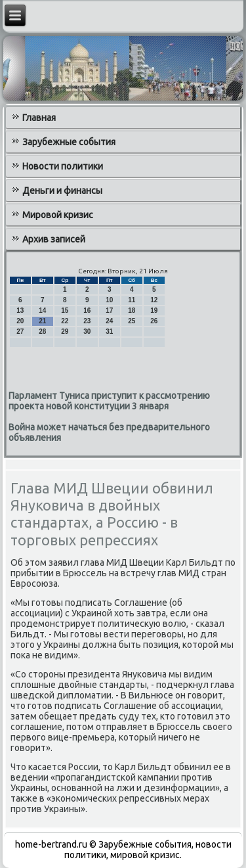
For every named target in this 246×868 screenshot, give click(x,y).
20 (20, 321)
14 (42, 310)
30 (87, 331)
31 (109, 331)
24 (109, 321)
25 (132, 321)
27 (20, 331)
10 (109, 300)
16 (87, 310)
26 (154, 321)
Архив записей (54, 239)
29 (65, 331)
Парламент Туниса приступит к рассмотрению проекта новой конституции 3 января (109, 401)
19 (154, 310)
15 (65, 310)
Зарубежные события (69, 142)
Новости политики (63, 166)
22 (65, 321)
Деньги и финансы (62, 191)
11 (132, 300)
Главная (39, 118)
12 (154, 300)
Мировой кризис (58, 215)
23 (87, 321)
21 (42, 321)
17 (109, 310)
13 (20, 310)
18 (132, 310)
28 (42, 331)
